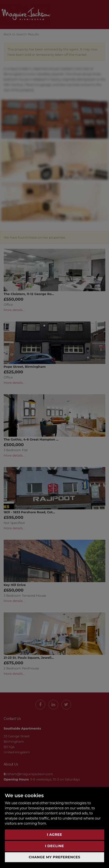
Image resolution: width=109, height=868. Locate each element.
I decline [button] (55, 846)
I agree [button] (54, 835)
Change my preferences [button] (54, 857)
